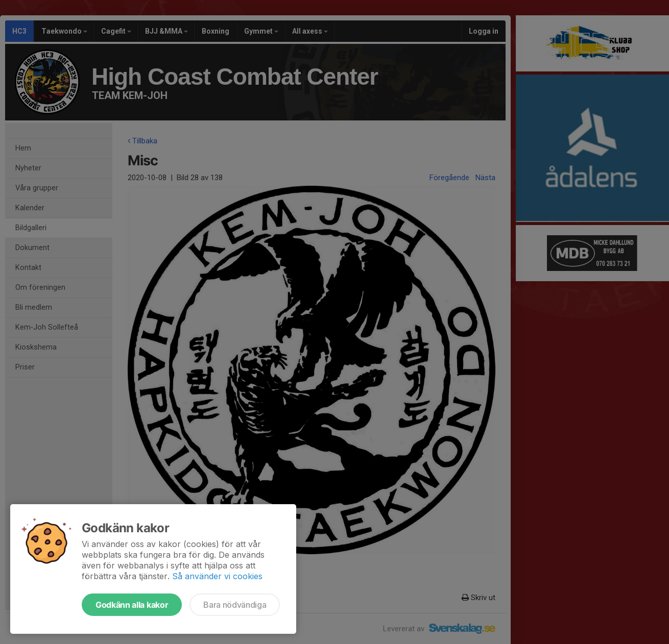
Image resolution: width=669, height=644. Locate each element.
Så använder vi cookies (217, 576)
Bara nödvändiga (235, 605)
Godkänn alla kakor (132, 605)
